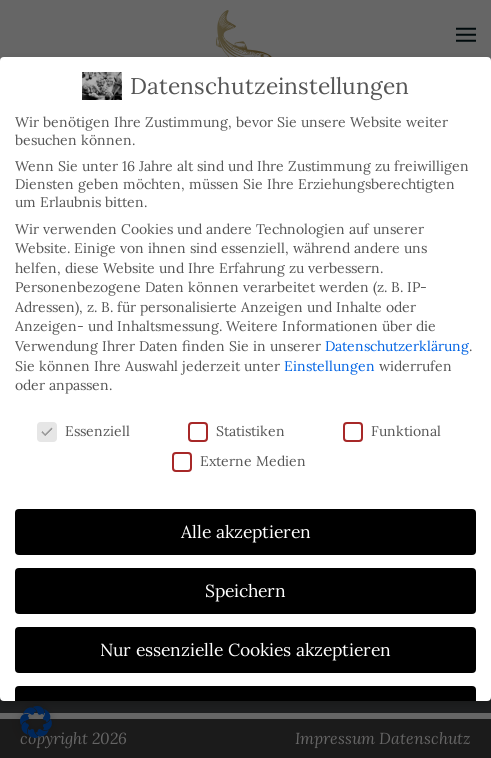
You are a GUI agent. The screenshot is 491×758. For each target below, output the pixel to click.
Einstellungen (329, 366)
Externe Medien (239, 461)
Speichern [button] (245, 590)
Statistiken (236, 431)
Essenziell (83, 431)
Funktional (392, 431)
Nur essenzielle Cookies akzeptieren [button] (245, 649)
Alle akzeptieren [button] (246, 531)
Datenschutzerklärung (397, 346)
